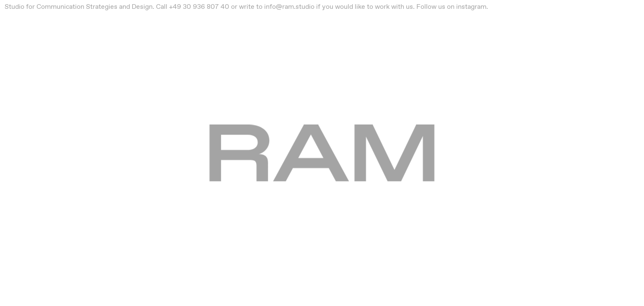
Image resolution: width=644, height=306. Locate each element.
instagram (471, 6)
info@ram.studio (289, 6)
